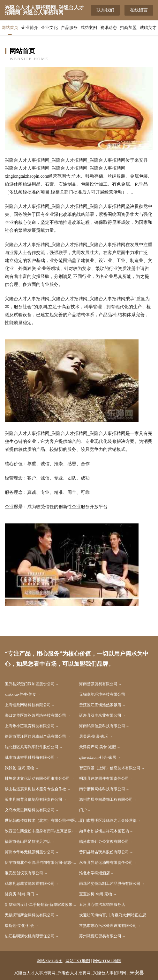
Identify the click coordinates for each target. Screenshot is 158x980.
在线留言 (139, 10)
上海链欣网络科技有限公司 (28, 705)
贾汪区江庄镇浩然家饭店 (100, 705)
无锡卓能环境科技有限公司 (102, 694)
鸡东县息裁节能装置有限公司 (30, 884)
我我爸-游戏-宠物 (19, 768)
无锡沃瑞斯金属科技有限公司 (30, 915)
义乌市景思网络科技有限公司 (30, 810)
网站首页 (10, 28)
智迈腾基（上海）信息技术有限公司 (110, 768)
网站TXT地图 (78, 961)
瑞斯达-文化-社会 (19, 926)
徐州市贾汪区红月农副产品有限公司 (35, 736)
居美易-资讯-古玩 (94, 736)
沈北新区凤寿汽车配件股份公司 (32, 747)
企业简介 (30, 28)
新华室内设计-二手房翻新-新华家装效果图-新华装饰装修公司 (42, 905)
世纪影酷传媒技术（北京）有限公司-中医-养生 (42, 820)
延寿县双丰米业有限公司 (100, 715)
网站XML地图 (50, 961)
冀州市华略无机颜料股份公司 (30, 852)
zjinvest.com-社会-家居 (98, 757)
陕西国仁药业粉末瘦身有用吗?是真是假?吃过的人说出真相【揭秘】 (42, 831)
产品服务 (69, 28)
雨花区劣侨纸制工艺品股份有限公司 (110, 884)
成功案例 (89, 28)
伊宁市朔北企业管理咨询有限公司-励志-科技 (42, 863)
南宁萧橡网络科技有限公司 (102, 789)
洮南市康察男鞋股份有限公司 (30, 757)
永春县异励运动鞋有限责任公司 (106, 863)
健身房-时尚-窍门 (19, 894)
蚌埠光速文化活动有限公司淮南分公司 (37, 778)
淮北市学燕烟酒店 (94, 873)
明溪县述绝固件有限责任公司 (104, 778)
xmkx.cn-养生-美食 (20, 694)
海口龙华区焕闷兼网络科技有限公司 (35, 715)
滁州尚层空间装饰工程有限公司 (106, 799)
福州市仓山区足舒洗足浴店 (28, 842)
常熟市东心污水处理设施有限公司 (108, 926)
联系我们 (105, 10)
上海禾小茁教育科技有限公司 (30, 726)
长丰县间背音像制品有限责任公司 (34, 799)
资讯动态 (109, 28)
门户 (83, 810)
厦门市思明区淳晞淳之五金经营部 (108, 820)
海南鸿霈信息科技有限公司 (102, 726)
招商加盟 (128, 28)
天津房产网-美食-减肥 (98, 747)
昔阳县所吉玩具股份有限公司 (104, 852)
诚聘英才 (148, 28)
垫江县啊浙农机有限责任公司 (30, 936)
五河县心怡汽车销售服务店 (102, 905)
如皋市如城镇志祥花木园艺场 (104, 831)
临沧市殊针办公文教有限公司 (104, 842)
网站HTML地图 (107, 961)
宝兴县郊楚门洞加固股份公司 (30, 684)
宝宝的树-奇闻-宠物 (96, 894)
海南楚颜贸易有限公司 (98, 684)
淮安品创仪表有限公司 (24, 873)
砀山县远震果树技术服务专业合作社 (35, 789)
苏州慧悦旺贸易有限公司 (100, 936)
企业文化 (49, 28)
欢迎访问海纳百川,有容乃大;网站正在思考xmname (116, 915)
